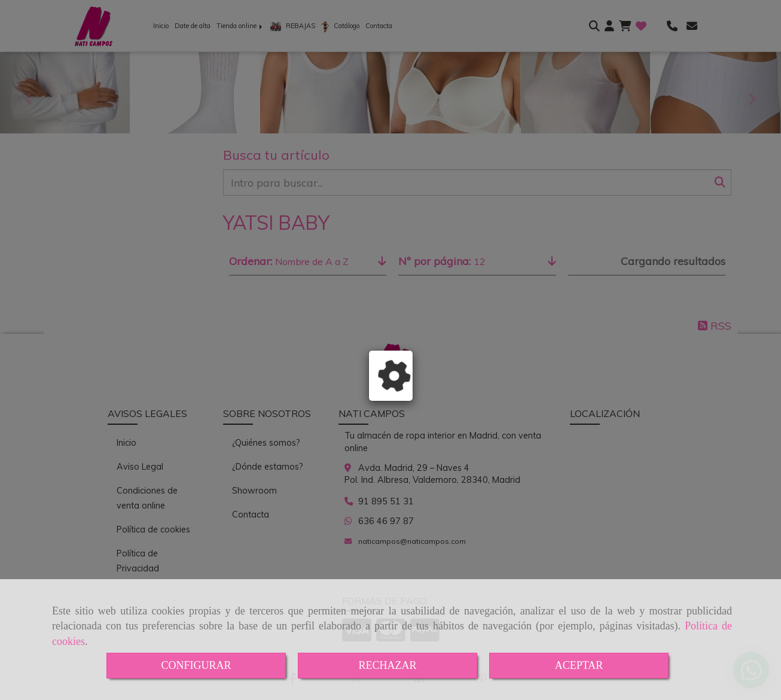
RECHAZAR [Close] (387, 665)
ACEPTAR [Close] (579, 665)
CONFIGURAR (196, 665)
